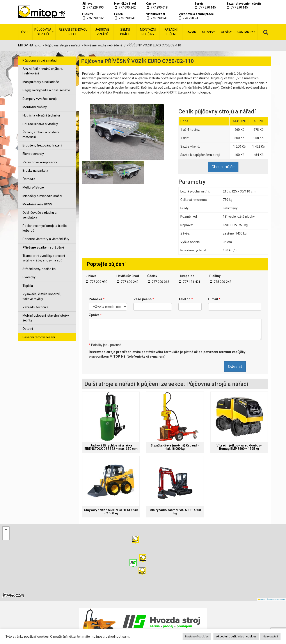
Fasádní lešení (171, 32)
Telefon (186, 299)
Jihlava (87, 4)
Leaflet (262, 599)
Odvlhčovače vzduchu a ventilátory (40, 215)
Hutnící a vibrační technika (41, 115)
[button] (135, 540)
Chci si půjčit (223, 167)
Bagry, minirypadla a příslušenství (46, 90)
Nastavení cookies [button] (197, 636)
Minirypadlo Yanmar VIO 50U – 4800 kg (175, 512)
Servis (199, 4)
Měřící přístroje (33, 187)
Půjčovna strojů (44, 32)
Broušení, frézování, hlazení (42, 145)
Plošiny (88, 14)
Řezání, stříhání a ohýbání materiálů (41, 135)
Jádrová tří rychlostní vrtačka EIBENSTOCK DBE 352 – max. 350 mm (111, 447)
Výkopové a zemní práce (196, 14)
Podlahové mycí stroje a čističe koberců (45, 228)
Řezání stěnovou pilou (73, 32)
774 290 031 (127, 18)
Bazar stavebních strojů (244, 4)
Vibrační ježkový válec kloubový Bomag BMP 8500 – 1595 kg (239, 447)
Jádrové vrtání (102, 32)
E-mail (214, 299)
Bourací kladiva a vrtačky (40, 124)
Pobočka (97, 299)
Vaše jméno (144, 299)
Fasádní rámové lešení (39, 337)
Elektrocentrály (33, 154)
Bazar (191, 32)
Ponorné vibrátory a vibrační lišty (46, 239)
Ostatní (28, 329)
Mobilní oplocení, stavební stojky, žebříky (46, 318)
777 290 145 (207, 7)
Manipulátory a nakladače (41, 82)
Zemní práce (125, 32)
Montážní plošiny (148, 32)
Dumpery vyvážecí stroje (40, 99)
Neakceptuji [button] (270, 636)
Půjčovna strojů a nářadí (40, 60)
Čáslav (151, 4)
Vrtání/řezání (156, 14)
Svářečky (29, 277)
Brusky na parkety (35, 171)
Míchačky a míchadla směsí (42, 196)
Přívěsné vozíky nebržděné (43, 247)
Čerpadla (29, 179)
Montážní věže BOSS (37, 204)
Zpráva (95, 315)
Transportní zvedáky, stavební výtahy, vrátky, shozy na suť (44, 258)
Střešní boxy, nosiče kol (39, 269)
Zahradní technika (35, 307)
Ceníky (226, 32)
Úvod (25, 32)
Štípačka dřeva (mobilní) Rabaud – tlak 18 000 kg (175, 447)
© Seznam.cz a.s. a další (276, 599)
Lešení (119, 14)
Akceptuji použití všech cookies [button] (236, 636)
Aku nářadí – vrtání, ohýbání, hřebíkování (43, 71)
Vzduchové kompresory (40, 162)
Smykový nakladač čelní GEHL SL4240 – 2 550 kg (111, 512)
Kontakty (246, 32)
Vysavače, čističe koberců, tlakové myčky (42, 296)
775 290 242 (95, 18)
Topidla (28, 286)
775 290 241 (191, 18)
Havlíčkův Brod (125, 4)
